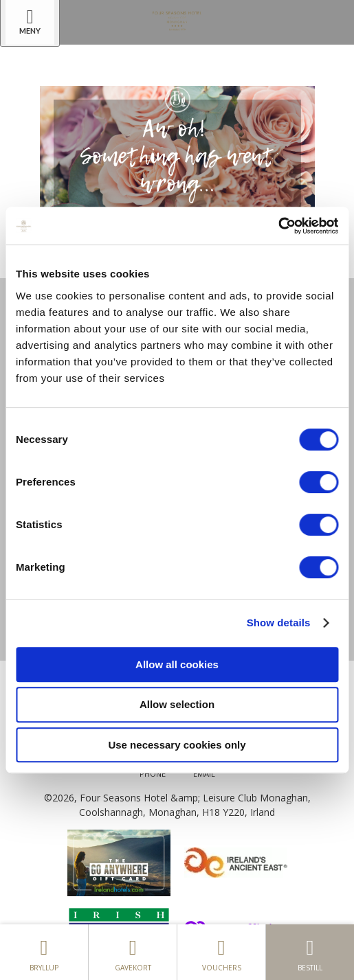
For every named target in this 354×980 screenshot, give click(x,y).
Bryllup (44, 952)
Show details (279, 623)
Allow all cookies (177, 664)
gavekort (133, 952)
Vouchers (221, 952)
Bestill (310, 952)
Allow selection (177, 704)
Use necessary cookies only (177, 745)
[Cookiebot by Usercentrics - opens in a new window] (278, 226)
